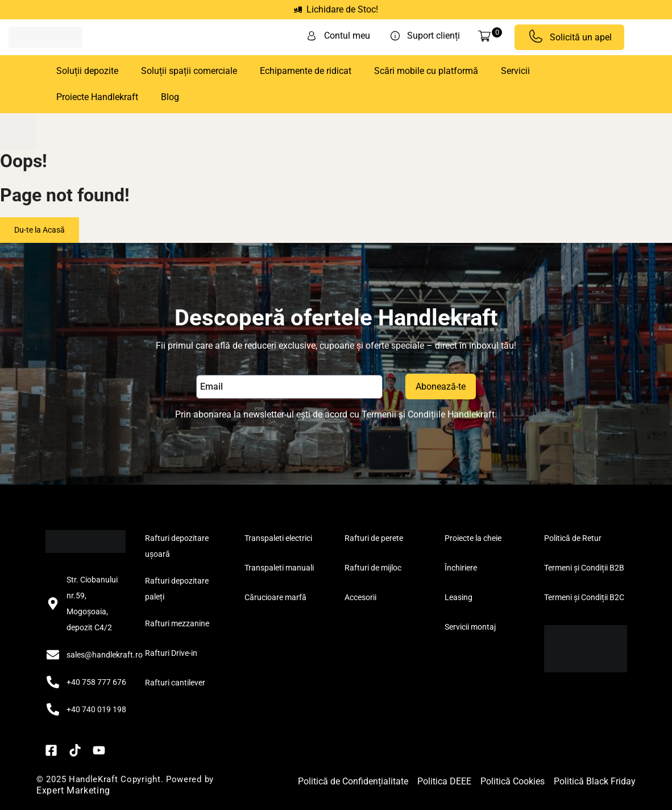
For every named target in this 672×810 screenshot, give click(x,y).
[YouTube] (99, 750)
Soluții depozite (87, 71)
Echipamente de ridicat (306, 71)
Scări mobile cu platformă (426, 71)
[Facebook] (51, 750)
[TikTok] (75, 750)
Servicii (515, 71)
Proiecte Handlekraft (97, 97)
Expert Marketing (73, 790)
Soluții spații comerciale (189, 71)
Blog (170, 97)
